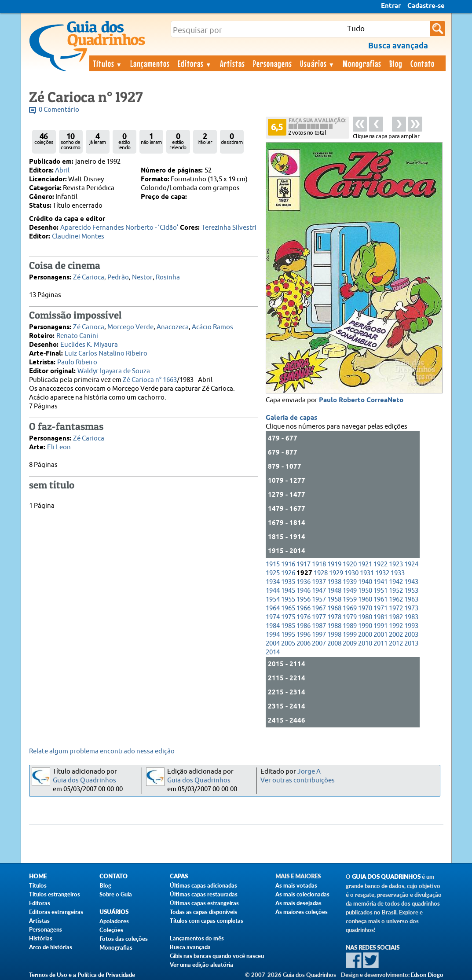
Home (38, 876)
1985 (288, 626)
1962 (396, 600)
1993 (411, 626)
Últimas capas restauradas (204, 894)
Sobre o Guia (116, 894)
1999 (350, 635)
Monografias (362, 63)
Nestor (142, 277)
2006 (304, 644)
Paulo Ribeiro (77, 362)
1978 (334, 617)
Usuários (318, 63)
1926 (288, 573)
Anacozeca (173, 327)
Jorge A (309, 772)
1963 (411, 600)
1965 (288, 608)
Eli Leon (59, 447)
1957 (319, 600)
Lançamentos (150, 63)
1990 (365, 626)
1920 (350, 564)
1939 (350, 582)
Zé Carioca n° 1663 (150, 380)
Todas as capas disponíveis (203, 912)
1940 (365, 582)
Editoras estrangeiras (56, 912)
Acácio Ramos (212, 327)
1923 (396, 564)
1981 (381, 617)
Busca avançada (190, 947)
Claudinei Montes (78, 237)
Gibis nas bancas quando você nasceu (217, 956)
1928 (321, 573)
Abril (62, 171)
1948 (334, 591)
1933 (398, 573)
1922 (381, 564)
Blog (396, 63)
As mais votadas (296, 885)
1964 (273, 608)
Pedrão (118, 277)
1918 (319, 564)
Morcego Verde (130, 327)
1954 (273, 600)
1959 (350, 600)
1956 (304, 600)
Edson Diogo (427, 975)
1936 (304, 582)
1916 (288, 564)
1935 (288, 582)
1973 (411, 608)
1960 (365, 600)
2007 (319, 644)
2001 (381, 635)
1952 (396, 591)
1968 (334, 608)
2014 (273, 652)
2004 (273, 644)
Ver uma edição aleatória (201, 965)
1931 (367, 573)
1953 (411, 591)
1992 (396, 626)
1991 (381, 626)
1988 (334, 626)
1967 (319, 608)
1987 (319, 626)
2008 (334, 644)
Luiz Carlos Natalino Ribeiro (106, 354)
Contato (423, 63)
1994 (273, 635)
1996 (304, 635)
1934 (273, 582)
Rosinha (168, 277)
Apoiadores (114, 921)
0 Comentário (59, 110)
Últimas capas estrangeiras (204, 903)
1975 (288, 617)
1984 (273, 626)
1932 (382, 573)
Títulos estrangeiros (55, 894)
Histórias (41, 938)
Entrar (391, 6)
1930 (351, 573)
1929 (336, 573)
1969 (350, 608)
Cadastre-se (426, 6)
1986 (304, 626)
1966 (304, 608)
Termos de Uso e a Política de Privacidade (82, 975)
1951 (381, 591)
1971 (381, 608)
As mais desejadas (298, 903)
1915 (273, 564)
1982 (396, 617)
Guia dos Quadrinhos (84, 780)
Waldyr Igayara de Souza (114, 371)
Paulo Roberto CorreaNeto (361, 400)
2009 (350, 644)
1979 (350, 617)
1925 (273, 573)
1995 (288, 635)
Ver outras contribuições (298, 780)
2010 (365, 644)
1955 (288, 600)
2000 (365, 635)
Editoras (195, 63)
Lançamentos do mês (197, 938)
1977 (319, 617)
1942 (396, 582)
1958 (334, 600)
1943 (411, 582)
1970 (365, 608)
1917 (304, 564)
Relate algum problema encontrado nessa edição (102, 751)
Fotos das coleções (124, 939)
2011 (381, 644)
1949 (350, 591)
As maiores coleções (302, 912)
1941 (381, 582)
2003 (411, 635)
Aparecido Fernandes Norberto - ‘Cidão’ (119, 228)
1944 (273, 591)
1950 (365, 591)
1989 (350, 626)
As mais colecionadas (302, 894)
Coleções (111, 930)
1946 (304, 591)
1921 (365, 564)
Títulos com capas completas (207, 921)
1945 (288, 591)
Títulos (108, 63)
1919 (334, 564)
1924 (411, 564)
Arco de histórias (51, 947)
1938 (334, 582)
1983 (411, 617)
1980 (365, 617)
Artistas (232, 63)
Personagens (273, 63)
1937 (319, 582)
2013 (411, 644)
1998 (334, 635)
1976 (304, 617)
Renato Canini (77, 336)
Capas (179, 876)
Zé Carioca (89, 277)
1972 (396, 608)
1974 (273, 617)
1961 (381, 600)
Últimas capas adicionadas (203, 885)
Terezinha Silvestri (229, 228)
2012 (396, 644)
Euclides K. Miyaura (89, 345)
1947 (319, 591)
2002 (396, 635)
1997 (319, 635)
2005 (288, 644)
